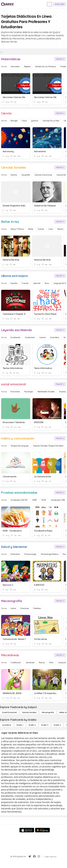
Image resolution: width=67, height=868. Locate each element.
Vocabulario (30, 337)
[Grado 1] (20, 725)
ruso (47, 283)
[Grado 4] (57, 725)
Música (60, 229)
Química (35, 121)
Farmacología (30, 554)
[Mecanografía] (48, 712)
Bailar (31, 229)
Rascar (42, 663)
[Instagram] (39, 856)
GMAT (35, 500)
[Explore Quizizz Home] (7, 4)
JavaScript (30, 663)
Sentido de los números (46, 67)
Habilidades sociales (46, 392)
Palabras (37, 608)
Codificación (16, 663)
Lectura (43, 337)
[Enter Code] (59, 4)
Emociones (15, 392)
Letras (13, 608)
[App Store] (27, 830)
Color (51, 229)
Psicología (29, 392)
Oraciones (25, 608)
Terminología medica (49, 554)
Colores (41, 229)
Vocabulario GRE (58, 500)
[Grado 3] (45, 725)
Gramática (55, 337)
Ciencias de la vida (51, 121)
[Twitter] (30, 856)
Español (14, 283)
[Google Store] (42, 830)
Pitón (51, 663)
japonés (37, 283)
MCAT (44, 500)
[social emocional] (9, 712)
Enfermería (15, 554)
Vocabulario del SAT (19, 500)
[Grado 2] (32, 725)
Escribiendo (15, 337)
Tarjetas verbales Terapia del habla (48, 446)
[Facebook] (34, 856)
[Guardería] (7, 725)
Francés (25, 283)
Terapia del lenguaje (19, 446)
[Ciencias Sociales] (29, 712)
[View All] (60, 59)
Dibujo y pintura (17, 229)
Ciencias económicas (43, 175)
